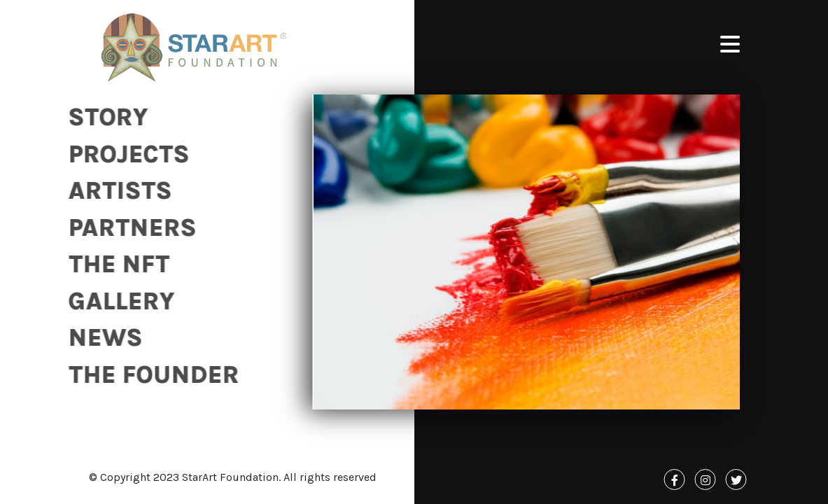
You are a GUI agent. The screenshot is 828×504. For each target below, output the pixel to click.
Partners (128, 228)
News (101, 338)
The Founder (149, 375)
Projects (124, 154)
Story (104, 117)
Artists (115, 191)
